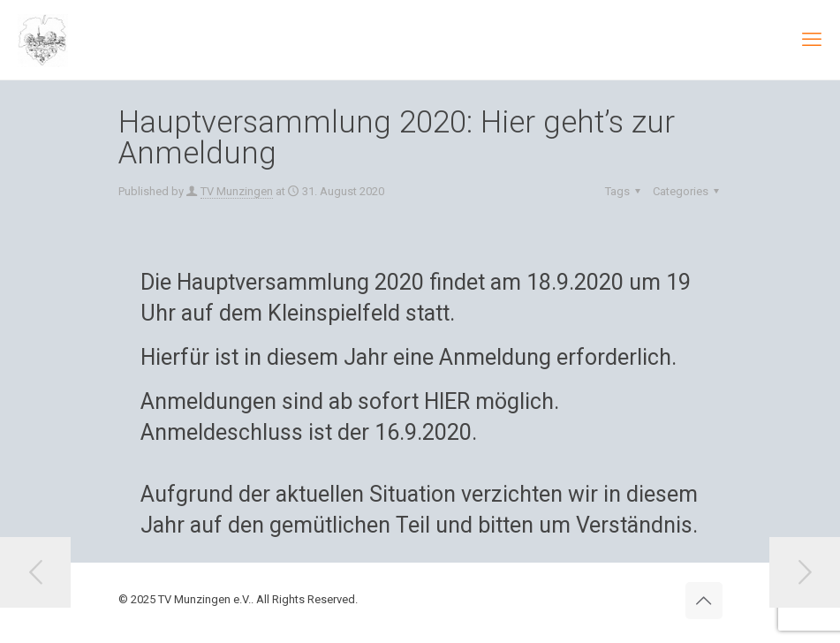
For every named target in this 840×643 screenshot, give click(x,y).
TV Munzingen (237, 191)
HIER (447, 401)
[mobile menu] (812, 40)
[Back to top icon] (704, 601)
